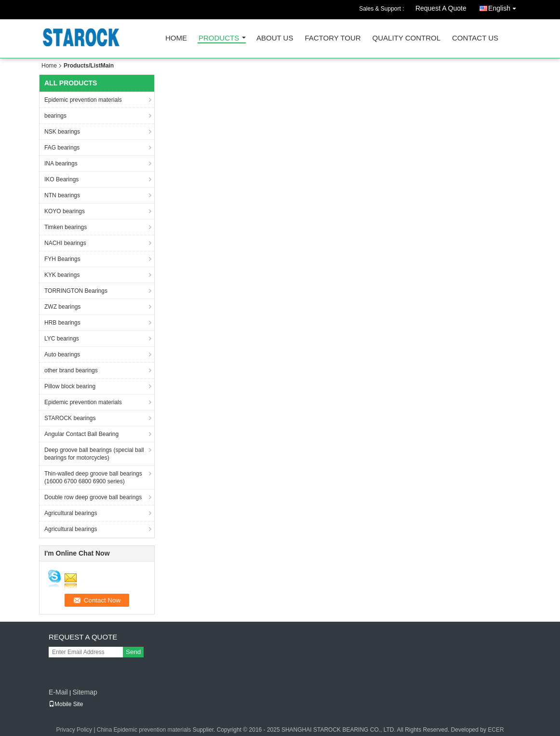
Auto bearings (62, 354)
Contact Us (475, 38)
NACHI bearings (65, 243)
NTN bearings (62, 195)
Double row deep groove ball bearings (93, 497)
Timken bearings (66, 227)
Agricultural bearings (71, 513)
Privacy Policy (74, 730)
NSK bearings (62, 132)
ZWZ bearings (62, 307)
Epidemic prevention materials (83, 100)
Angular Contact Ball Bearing (81, 434)
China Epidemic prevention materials (144, 730)
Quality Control (407, 38)
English (505, 7)
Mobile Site (66, 704)
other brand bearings (71, 370)
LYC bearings (62, 339)
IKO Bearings (61, 179)
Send (133, 652)
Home (176, 38)
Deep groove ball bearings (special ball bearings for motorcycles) (94, 454)
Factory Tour (333, 38)
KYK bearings (62, 275)
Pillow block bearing (70, 386)
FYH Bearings (62, 259)
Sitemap (85, 692)
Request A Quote (441, 8)
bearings (55, 116)
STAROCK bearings (70, 418)
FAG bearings (62, 148)
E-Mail (58, 692)
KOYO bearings (65, 211)
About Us (275, 38)
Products (219, 38)
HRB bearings (62, 323)
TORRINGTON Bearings (76, 291)
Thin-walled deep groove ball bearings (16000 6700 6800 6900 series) (93, 477)
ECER (496, 730)
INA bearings (61, 164)
